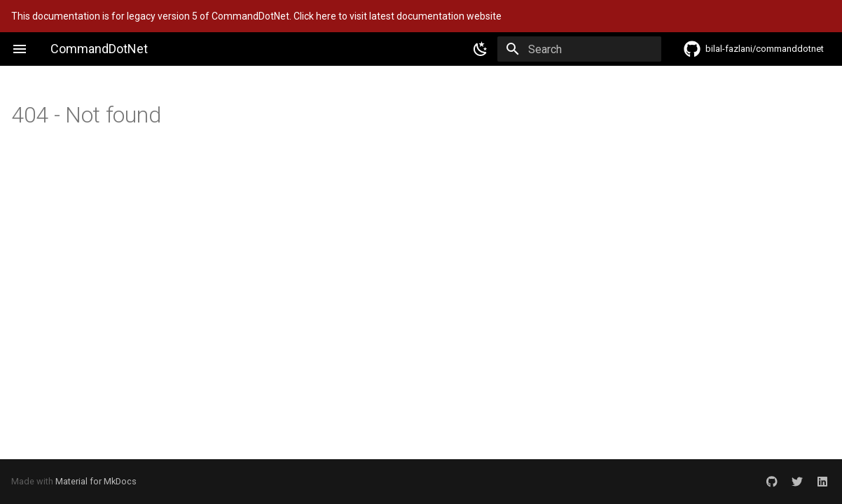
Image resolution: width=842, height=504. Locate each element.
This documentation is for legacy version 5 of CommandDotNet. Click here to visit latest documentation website (256, 16)
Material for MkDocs (96, 481)
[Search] (579, 49)
